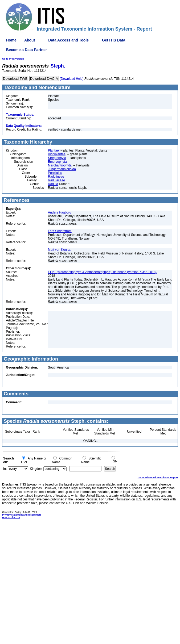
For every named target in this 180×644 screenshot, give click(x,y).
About (30, 40)
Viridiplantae (57, 154)
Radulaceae (56, 180)
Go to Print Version (13, 59)
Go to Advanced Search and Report (158, 478)
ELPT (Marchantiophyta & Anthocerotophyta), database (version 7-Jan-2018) (102, 272)
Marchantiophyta (60, 165)
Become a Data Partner (26, 50)
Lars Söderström (60, 231)
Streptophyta (57, 158)
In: (5, 469)
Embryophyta (57, 162)
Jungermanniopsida (62, 169)
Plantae (53, 150)
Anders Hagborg (60, 212)
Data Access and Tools (68, 40)
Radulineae (56, 177)
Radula (53, 184)
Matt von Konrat (59, 250)
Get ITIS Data (114, 40)
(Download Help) (71, 79)
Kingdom (36, 469)
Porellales (55, 173)
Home (11, 40)
